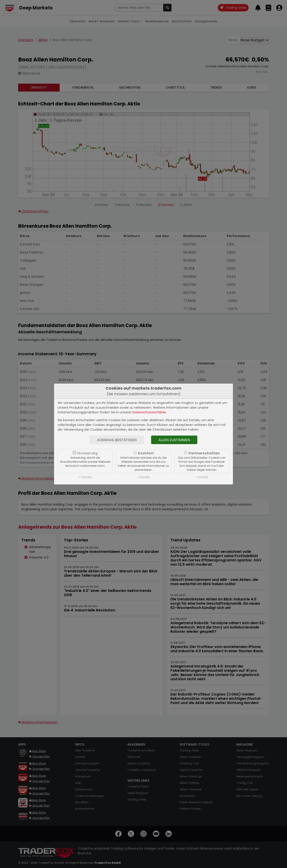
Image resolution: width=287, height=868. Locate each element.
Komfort (146, 453)
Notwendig (88, 453)
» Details (85, 477)
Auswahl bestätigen (117, 440)
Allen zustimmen (174, 440)
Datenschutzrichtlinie (149, 412)
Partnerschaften (204, 453)
